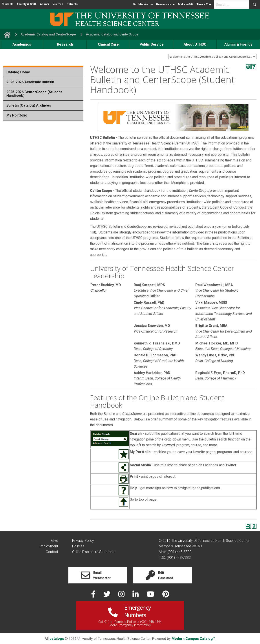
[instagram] (122, 595)
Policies (78, 546)
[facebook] (94, 595)
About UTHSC (195, 44)
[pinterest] (166, 595)
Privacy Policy (83, 541)
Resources (164, 4)
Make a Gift (186, 4)
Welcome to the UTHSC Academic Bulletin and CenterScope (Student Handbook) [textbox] (213, 57)
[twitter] (107, 595)
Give (55, 541)
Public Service (152, 44)
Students (8, 4)
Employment (48, 546)
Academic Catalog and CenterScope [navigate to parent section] (48, 34)
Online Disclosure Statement (94, 552)
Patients (72, 4)
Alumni (44, 4)
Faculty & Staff (27, 4)
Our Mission (141, 4)
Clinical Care (108, 44)
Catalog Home (18, 72)
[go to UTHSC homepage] (5, 34)
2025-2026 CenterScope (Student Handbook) (34, 94)
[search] (231, 4)
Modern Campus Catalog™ (193, 639)
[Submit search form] (255, 4)
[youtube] (151, 595)
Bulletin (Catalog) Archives (29, 105)
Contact (52, 552)
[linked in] (136, 595)
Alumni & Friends (238, 44)
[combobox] (212, 57)
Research (65, 44)
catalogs (57, 639)
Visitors (58, 4)
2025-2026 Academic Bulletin (30, 82)
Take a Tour (204, 4)
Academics (22, 44)
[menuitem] (143, 4)
